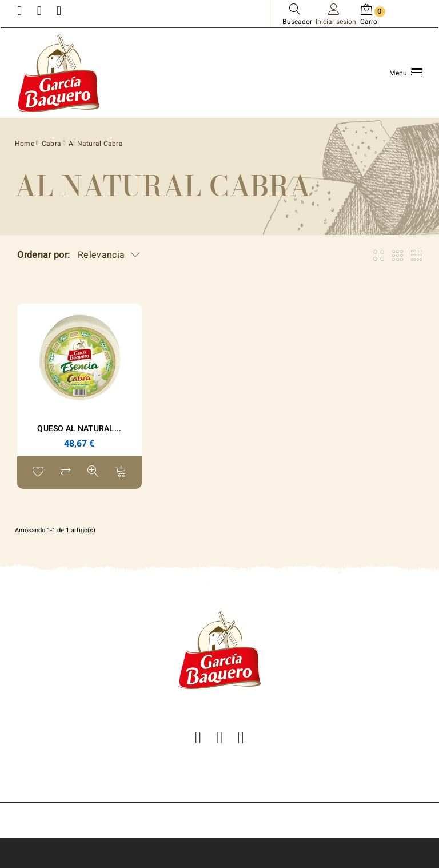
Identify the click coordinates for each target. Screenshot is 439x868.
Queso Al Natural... (79, 429)
